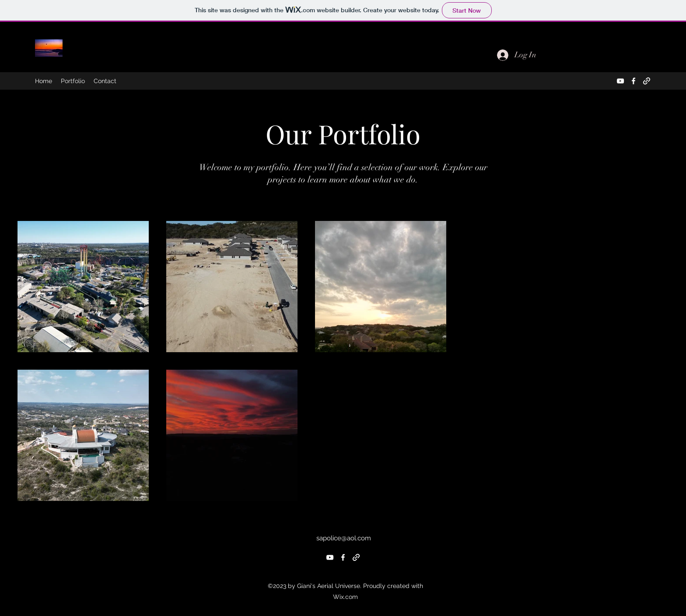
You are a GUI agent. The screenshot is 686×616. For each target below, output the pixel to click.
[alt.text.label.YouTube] (620, 81)
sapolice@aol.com (344, 538)
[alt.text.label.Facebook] (633, 81)
